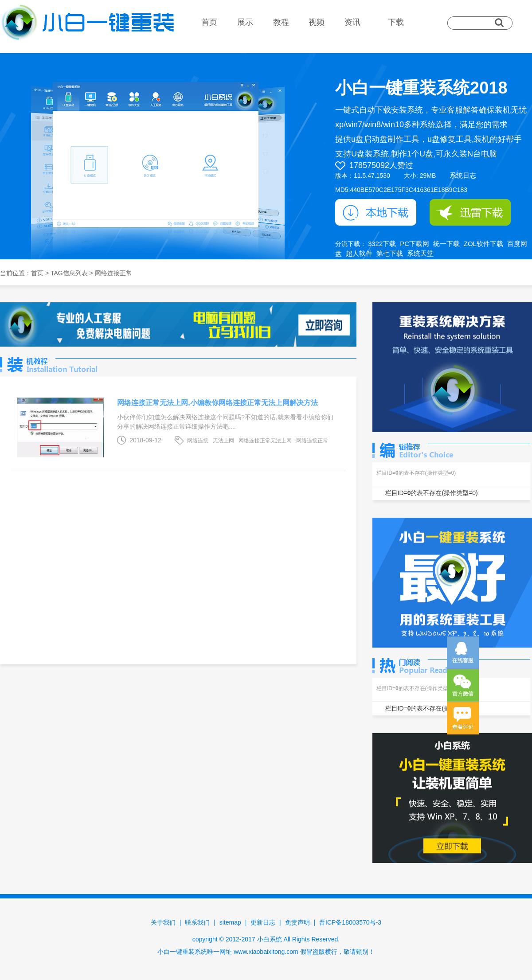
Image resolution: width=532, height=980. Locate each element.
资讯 (352, 22)
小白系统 (270, 939)
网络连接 (198, 441)
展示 (245, 22)
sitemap (230, 922)
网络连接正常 (312, 441)
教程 (281, 22)
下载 (396, 22)
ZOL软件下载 (483, 244)
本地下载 (376, 212)
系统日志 (463, 175)
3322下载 (382, 244)
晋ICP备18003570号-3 (350, 922)
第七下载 (390, 253)
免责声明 (297, 922)
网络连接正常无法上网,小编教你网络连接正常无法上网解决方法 (217, 403)
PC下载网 (415, 244)
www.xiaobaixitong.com (266, 952)
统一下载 (446, 244)
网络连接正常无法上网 (265, 441)
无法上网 (223, 441)
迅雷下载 (470, 212)
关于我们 (163, 922)
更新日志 (263, 922)
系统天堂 (420, 253)
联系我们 (197, 922)
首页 (209, 22)
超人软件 (359, 253)
